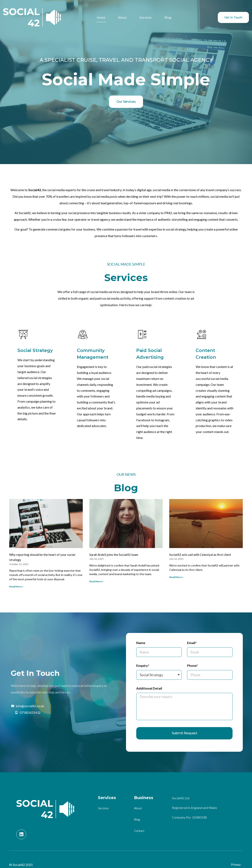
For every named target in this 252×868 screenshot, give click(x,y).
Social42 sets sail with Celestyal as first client (200, 555)
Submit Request (184, 733)
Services (145, 17)
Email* (192, 643)
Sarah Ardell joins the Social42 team (114, 555)
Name (141, 643)
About (123, 17)
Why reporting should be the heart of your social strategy (42, 557)
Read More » (16, 586)
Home (102, 17)
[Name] (159, 652)
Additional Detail (149, 688)
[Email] (210, 652)
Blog (167, 17)
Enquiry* (143, 666)
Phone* (192, 666)
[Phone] (210, 675)
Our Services (126, 102)
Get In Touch (233, 17)
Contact (139, 831)
